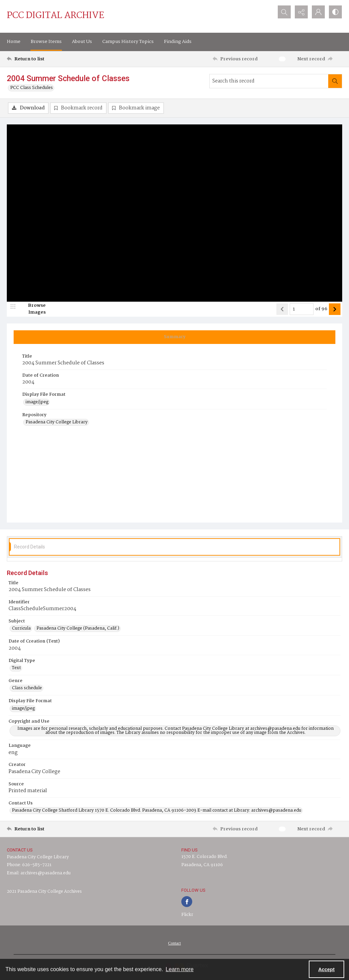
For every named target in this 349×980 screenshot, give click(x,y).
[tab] (174, 337)
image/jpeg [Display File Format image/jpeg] (37, 402)
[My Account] (318, 12)
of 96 (321, 309)
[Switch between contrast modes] (335, 12)
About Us (82, 42)
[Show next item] (335, 309)
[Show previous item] (282, 309)
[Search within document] (335, 81)
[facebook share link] (187, 902)
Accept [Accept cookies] (327, 969)
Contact (174, 943)
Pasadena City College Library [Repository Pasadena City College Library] (57, 422)
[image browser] (32, 309)
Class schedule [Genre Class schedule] (27, 688)
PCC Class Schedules (32, 88)
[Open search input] (284, 12)
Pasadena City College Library (38, 857)
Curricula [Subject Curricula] (21, 629)
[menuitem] (174, 943)
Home (14, 42)
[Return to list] (52, 59)
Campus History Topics (128, 42)
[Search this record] (269, 81)
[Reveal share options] (301, 12)
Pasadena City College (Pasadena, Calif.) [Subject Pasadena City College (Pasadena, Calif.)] (78, 629)
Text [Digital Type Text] (16, 668)
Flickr (187, 915)
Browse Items (46, 42)
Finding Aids (178, 42)
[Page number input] (302, 309)
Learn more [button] (180, 969)
